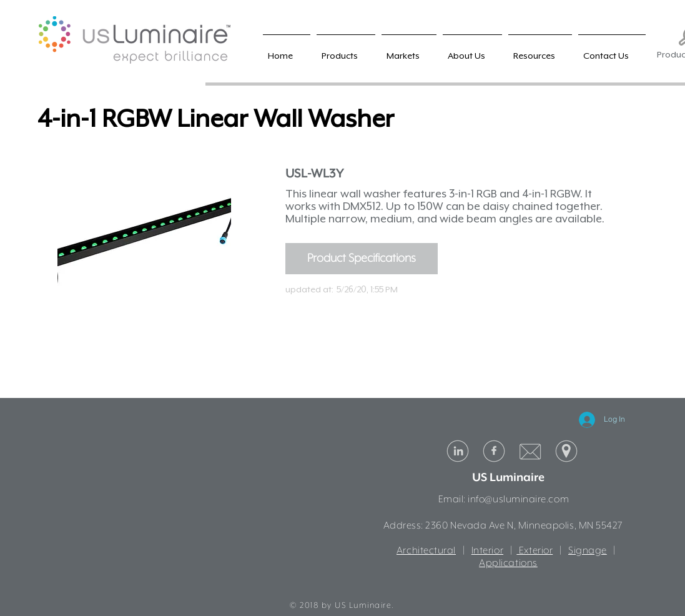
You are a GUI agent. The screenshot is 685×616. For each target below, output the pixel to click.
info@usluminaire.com (518, 500)
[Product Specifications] (362, 259)
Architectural (426, 551)
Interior (487, 551)
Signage (588, 551)
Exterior (535, 551)
